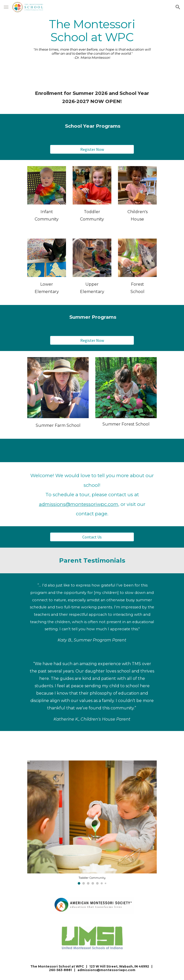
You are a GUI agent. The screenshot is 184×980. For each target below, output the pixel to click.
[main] (92, 31)
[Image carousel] (92, 823)
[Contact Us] (92, 537)
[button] (6, 7)
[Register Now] (92, 149)
